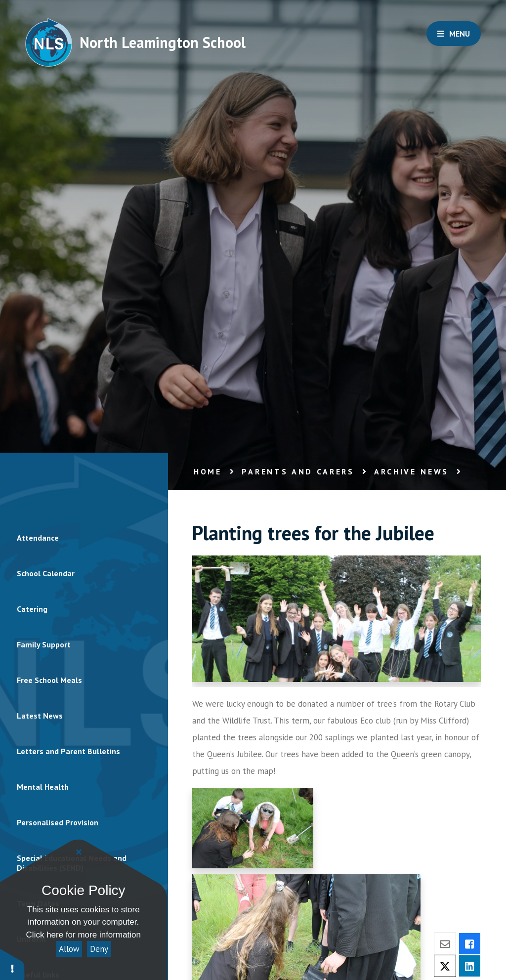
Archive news (411, 471)
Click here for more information (84, 935)
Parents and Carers (298, 471)
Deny (99, 949)
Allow (69, 949)
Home (208, 471)
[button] (12, 964)
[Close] (79, 852)
